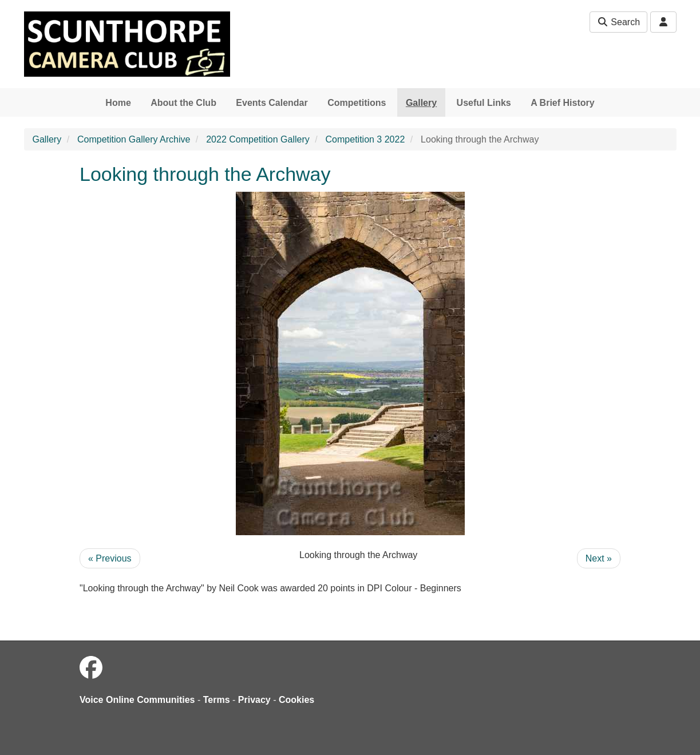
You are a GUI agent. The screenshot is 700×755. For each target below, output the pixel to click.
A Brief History (562, 103)
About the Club (183, 103)
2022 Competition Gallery (258, 139)
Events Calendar (272, 103)
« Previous (110, 558)
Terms (217, 700)
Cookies (296, 700)
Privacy (254, 700)
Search (618, 22)
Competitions (357, 103)
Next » (599, 558)
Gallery (421, 103)
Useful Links (484, 103)
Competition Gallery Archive (134, 139)
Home (118, 103)
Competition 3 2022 (365, 139)
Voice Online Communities (137, 700)
